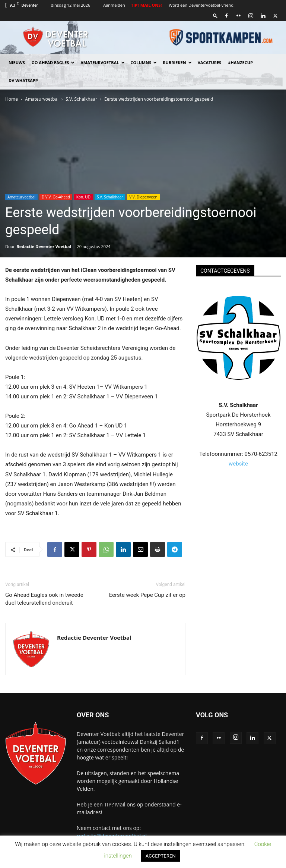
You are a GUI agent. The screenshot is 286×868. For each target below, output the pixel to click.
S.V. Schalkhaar (81, 99)
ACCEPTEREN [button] (161, 856)
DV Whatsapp (23, 80)
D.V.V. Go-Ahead (56, 197)
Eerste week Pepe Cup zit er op (147, 595)
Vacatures (210, 62)
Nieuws (17, 62)
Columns (144, 62)
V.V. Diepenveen (143, 197)
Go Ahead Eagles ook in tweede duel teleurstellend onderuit (44, 599)
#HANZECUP (240, 62)
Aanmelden (114, 5)
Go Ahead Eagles (53, 62)
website (238, 464)
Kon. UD (83, 197)
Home (12, 99)
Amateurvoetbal (102, 62)
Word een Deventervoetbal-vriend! (202, 5)
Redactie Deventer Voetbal (44, 246)
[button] (215, 15)
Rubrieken (177, 62)
